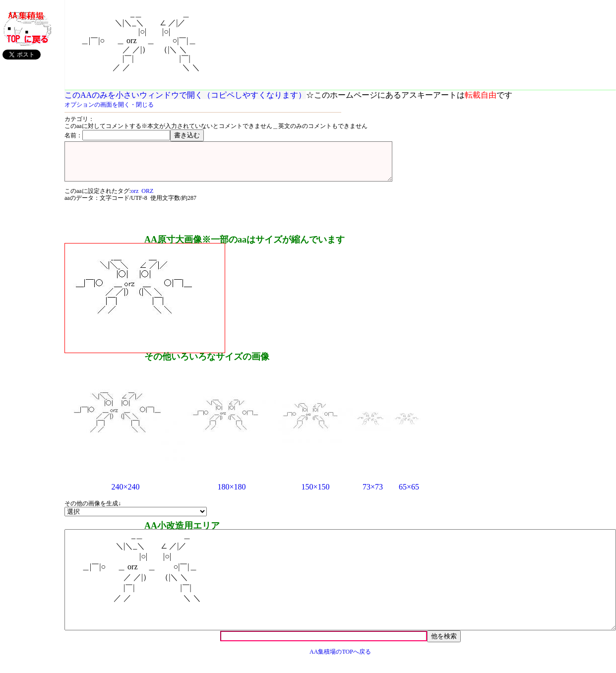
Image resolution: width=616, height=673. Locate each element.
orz (135, 198)
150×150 (315, 494)
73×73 (373, 494)
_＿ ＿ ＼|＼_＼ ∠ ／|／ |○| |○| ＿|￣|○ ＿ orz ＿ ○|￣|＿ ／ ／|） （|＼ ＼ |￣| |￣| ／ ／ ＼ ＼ (340, 587)
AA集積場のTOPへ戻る (340, 659)
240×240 (125, 494)
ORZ (147, 198)
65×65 (409, 494)
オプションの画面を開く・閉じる (109, 105)
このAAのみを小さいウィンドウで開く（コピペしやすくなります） (185, 95)
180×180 (231, 494)
